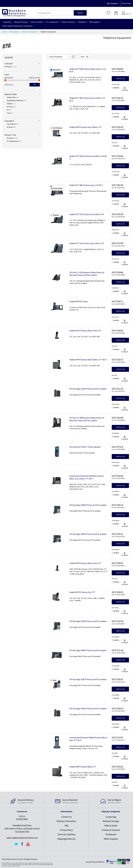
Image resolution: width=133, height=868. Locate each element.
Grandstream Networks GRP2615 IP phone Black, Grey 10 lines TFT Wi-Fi (86, 477)
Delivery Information (66, 821)
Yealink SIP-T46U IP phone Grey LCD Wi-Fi (86, 185)
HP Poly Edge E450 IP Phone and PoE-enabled (88, 534)
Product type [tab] (10, 135)
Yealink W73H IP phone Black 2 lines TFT (86, 331)
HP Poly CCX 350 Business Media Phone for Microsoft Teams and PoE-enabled (87, 274)
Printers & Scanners (111, 830)
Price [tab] (7, 75)
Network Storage (111, 821)
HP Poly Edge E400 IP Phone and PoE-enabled (88, 650)
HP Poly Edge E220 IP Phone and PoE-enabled (88, 389)
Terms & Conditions (66, 834)
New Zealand (112, 3)
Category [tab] (9, 64)
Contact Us (66, 817)
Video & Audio (111, 826)
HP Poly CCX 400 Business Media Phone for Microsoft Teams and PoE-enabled (87, 419)
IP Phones (11, 67)
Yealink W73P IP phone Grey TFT (82, 592)
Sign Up (128, 14)
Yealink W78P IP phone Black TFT (83, 767)
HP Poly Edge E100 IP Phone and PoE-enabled (88, 709)
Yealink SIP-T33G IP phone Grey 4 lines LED (87, 214)
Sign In (128, 12)
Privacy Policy (66, 830)
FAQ (66, 826)
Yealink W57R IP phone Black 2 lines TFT (85, 563)
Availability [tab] (9, 121)
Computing (111, 817)
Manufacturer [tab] (11, 94)
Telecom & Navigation (30, 32)
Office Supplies (14, 32)
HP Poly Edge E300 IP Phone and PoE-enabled (88, 505)
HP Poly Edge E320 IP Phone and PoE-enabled (88, 621)
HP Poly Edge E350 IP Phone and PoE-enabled (88, 679)
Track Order (126, 3)
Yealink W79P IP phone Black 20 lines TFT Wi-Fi (88, 360)
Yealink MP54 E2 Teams (79, 301)
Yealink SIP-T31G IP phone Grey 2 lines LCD (87, 243)
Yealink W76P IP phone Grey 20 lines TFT (86, 127)
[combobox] (54, 13)
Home (4, 32)
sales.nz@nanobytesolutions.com (22, 838)
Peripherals (111, 834)
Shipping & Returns (66, 839)
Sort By (52, 57)
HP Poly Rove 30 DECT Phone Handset (85, 447)
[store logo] (14, 13)
